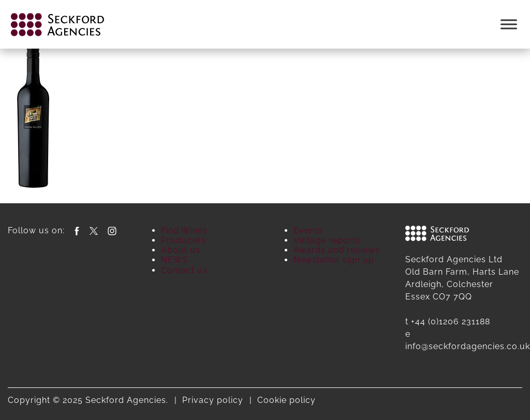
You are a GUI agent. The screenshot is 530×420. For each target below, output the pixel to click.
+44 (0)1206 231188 (451, 321)
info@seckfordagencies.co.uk (468, 346)
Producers (183, 240)
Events (308, 230)
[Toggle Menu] (509, 24)
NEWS (175, 260)
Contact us (184, 270)
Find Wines (184, 230)
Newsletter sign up (334, 260)
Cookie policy (286, 400)
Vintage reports (327, 240)
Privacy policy (213, 400)
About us (181, 250)
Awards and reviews (337, 250)
